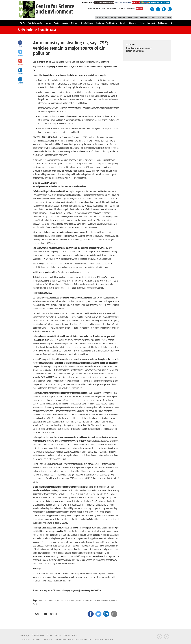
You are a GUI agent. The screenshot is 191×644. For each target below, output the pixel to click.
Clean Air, (94, 601)
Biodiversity (152, 23)
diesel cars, (53, 601)
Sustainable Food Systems (107, 23)
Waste (57, 23)
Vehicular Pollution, (83, 601)
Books (49, 635)
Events (67, 635)
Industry (66, 23)
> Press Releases (46, 30)
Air (25, 23)
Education (133, 23)
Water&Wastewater (36, 23)
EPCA (168, 18)
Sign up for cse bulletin (104, 639)
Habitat (49, 23)
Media (142, 23)
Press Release (38, 635)
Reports (58, 635)
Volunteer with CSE (83, 639)
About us (37, 639)
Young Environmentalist (121, 18)
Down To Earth (102, 18)
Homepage (25, 635)
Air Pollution (26, 30)
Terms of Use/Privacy (64, 639)
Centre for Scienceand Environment (55, 9)
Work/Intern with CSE (112, 8)
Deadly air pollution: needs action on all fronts (139, 50)
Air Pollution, (71, 601)
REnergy (75, 23)
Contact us (130, 8)
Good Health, (62, 601)
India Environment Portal (145, 18)
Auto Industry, (44, 601)
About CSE (94, 8)
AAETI (161, 18)
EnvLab (123, 23)
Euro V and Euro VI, (104, 601)
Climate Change (88, 23)
